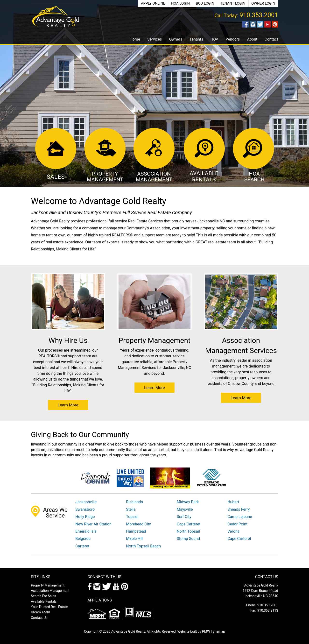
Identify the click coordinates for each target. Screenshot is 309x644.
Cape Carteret (189, 524)
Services (154, 39)
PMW (206, 631)
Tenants (196, 39)
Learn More (68, 405)
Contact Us (39, 618)
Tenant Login (233, 3)
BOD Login (205, 3)
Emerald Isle (86, 531)
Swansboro (85, 509)
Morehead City (138, 524)
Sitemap (219, 631)
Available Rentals (44, 602)
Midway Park (188, 502)
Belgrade (83, 539)
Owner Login (263, 3)
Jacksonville (86, 502)
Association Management (50, 591)
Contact (271, 39)
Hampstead (136, 531)
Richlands (134, 502)
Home (135, 39)
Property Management (48, 585)
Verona (233, 531)
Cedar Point (237, 524)
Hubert (233, 502)
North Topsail (188, 531)
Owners (176, 39)
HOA (214, 39)
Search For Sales (43, 596)
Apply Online (153, 3)
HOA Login (180, 3)
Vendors (233, 39)
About (252, 39)
